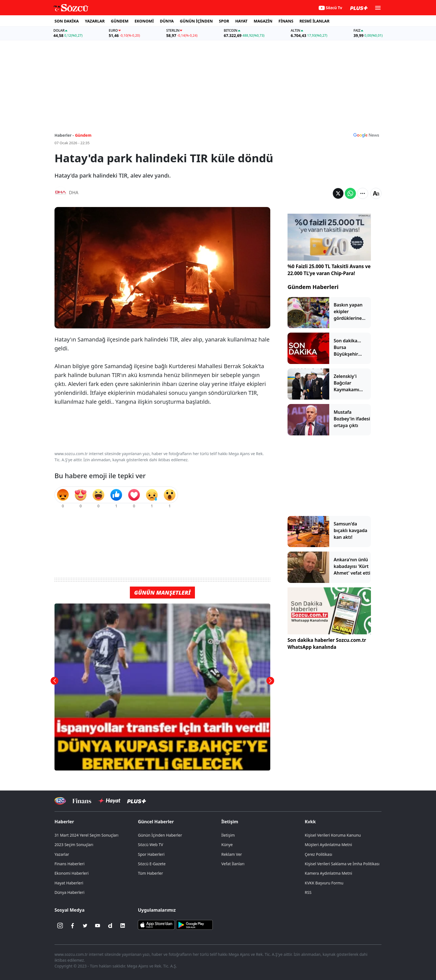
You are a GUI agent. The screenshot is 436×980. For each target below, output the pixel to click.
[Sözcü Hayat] (109, 801)
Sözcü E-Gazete (152, 864)
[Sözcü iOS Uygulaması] (156, 924)
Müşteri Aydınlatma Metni (328, 845)
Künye (227, 845)
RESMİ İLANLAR (314, 21)
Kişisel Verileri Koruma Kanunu (333, 835)
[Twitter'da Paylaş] (338, 193)
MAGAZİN (263, 21)
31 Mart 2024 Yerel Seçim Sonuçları (86, 835)
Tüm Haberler (150, 873)
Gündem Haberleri (313, 287)
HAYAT (241, 21)
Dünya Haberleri (70, 892)
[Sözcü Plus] (137, 801)
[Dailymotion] (110, 926)
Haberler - (64, 135)
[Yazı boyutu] (376, 193)
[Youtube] (98, 926)
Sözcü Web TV (151, 845)
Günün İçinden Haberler (160, 835)
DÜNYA (167, 21)
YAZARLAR (95, 21)
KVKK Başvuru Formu (324, 883)
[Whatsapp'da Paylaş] (350, 193)
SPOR (224, 21)
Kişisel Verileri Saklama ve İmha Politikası (342, 864)
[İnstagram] (60, 926)
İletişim (230, 822)
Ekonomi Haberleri (72, 873)
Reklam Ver (232, 854)
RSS (308, 892)
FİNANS (286, 21)
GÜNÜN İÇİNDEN (196, 21)
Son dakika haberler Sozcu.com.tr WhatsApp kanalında (327, 644)
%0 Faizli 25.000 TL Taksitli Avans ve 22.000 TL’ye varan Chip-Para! (329, 270)
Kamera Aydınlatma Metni (328, 873)
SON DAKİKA (67, 21)
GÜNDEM (120, 21)
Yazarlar (62, 854)
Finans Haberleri (70, 864)
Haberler (64, 822)
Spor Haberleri (151, 854)
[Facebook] (73, 926)
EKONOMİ (144, 21)
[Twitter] (85, 926)
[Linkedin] (123, 926)
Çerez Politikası (319, 854)
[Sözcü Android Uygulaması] (194, 924)
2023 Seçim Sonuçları (74, 845)
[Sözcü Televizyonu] (60, 801)
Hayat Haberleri (69, 883)
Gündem (83, 135)
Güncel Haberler (156, 822)
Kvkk (310, 822)
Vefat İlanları (233, 864)
